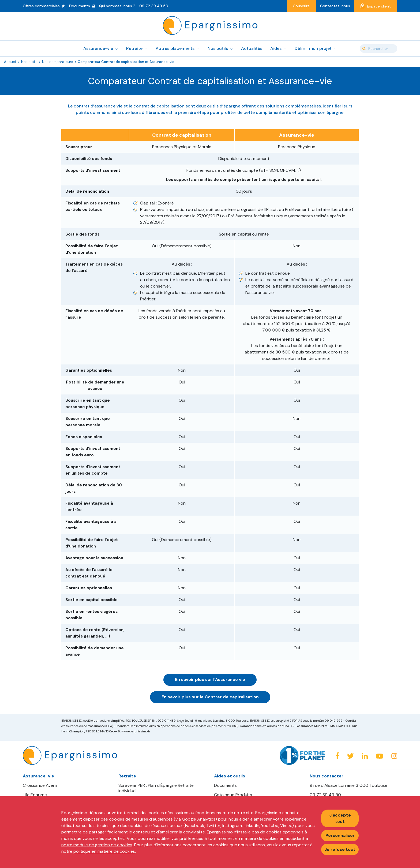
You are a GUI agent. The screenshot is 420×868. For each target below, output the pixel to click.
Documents (225, 785)
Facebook (337, 756)
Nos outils (29, 62)
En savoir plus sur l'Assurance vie (210, 679)
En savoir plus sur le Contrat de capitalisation (210, 697)
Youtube (380, 756)
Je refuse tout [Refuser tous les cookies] (340, 849)
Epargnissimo (210, 25)
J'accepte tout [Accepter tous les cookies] (340, 818)
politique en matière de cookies (104, 851)
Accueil (10, 62)
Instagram (394, 756)
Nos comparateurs (58, 62)
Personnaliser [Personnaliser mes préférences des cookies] (340, 835)
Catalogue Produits (233, 795)
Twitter (350, 756)
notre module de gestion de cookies (97, 845)
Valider (364, 49)
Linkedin (365, 756)
